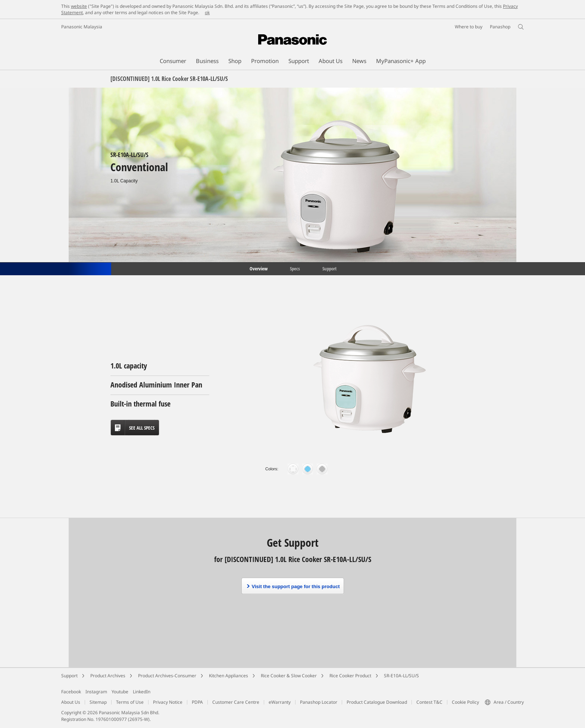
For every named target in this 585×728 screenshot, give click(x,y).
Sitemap (98, 702)
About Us (71, 702)
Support (329, 268)
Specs (295, 268)
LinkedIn (142, 692)
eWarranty (280, 702)
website (79, 6)
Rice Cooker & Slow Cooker (289, 676)
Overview (258, 268)
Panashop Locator (319, 702)
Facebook (71, 692)
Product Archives (108, 676)
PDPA (197, 702)
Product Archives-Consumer (167, 676)
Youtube (120, 692)
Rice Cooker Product (350, 676)
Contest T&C (429, 702)
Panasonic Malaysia (82, 27)
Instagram (96, 692)
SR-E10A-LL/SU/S (401, 676)
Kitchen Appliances (229, 676)
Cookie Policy (465, 702)
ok (207, 12)
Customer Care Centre (236, 702)
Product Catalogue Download (377, 702)
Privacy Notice (168, 702)
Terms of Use (130, 702)
